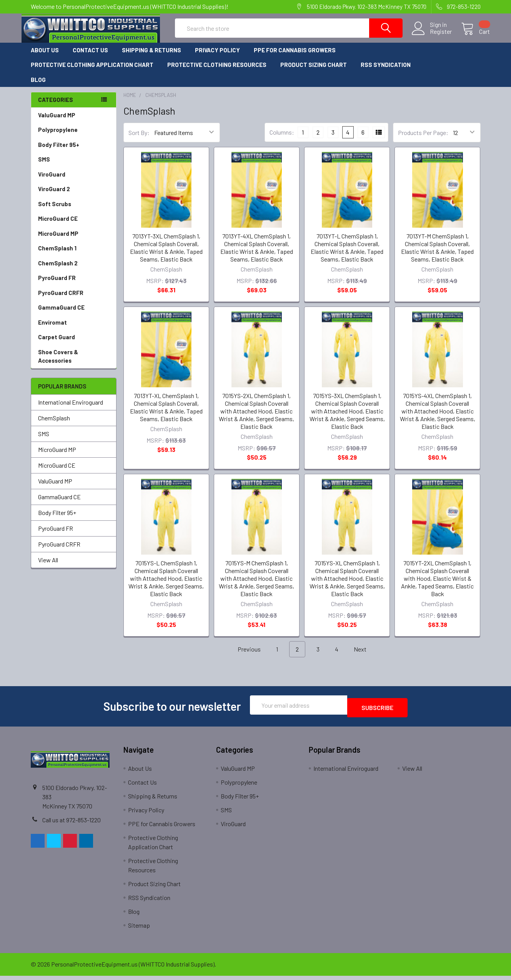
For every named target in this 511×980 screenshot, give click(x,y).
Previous (245, 656)
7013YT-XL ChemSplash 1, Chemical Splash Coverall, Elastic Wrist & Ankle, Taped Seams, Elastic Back (166, 414)
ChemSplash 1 (57, 255)
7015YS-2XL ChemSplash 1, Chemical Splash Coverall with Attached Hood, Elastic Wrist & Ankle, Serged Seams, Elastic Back (256, 418)
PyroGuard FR (57, 285)
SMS (44, 166)
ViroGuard (52, 181)
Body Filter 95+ (59, 152)
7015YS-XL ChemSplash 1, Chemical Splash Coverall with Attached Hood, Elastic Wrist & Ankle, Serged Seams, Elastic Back (347, 585)
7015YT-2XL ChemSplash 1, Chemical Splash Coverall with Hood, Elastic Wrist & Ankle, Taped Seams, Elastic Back (437, 585)
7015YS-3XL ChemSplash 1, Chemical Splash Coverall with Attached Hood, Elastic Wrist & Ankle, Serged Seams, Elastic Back (347, 418)
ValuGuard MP (57, 122)
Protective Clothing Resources (217, 72)
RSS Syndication (386, 72)
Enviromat (52, 329)
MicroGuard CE (58, 225)
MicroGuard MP (58, 240)
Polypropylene (58, 137)
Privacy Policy (217, 57)
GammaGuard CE (61, 314)
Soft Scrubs (55, 211)
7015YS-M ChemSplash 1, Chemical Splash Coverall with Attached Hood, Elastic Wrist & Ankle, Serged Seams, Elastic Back (256, 585)
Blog (38, 87)
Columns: (282, 139)
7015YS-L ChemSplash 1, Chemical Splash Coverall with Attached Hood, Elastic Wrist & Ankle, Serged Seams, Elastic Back (166, 585)
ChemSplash (54, 425)
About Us (45, 57)
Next (365, 656)
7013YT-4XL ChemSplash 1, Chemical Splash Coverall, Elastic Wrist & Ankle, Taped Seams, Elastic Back (257, 254)
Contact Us (90, 57)
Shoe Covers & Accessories (58, 363)
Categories (56, 107)
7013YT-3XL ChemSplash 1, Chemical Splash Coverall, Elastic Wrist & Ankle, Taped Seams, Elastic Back (166, 254)
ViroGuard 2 (54, 196)
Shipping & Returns (151, 57)
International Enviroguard (71, 409)
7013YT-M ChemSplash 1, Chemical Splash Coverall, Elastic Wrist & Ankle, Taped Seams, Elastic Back (437, 254)
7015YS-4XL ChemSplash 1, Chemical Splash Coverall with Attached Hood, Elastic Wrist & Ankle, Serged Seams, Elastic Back (438, 418)
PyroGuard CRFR (61, 300)
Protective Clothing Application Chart (92, 72)
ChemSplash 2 (58, 270)
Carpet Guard (57, 344)
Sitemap (139, 929)
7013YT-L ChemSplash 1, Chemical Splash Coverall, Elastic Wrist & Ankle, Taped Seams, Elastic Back (347, 254)
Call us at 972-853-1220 (72, 824)
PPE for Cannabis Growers (295, 57)
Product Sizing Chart (314, 72)
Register (432, 36)
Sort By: (139, 139)
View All (48, 567)
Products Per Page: (423, 139)
